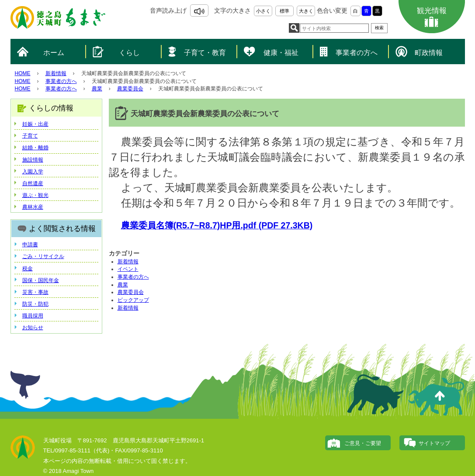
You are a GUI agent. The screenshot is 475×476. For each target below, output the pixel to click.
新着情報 (56, 73)
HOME (23, 73)
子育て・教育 (205, 53)
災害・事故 (35, 292)
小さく (263, 11)
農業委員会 (130, 89)
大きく (306, 11)
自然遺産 (33, 183)
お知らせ (33, 328)
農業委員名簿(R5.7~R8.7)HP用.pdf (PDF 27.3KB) (217, 225)
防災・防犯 (35, 304)
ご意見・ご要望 (363, 443)
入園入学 (33, 172)
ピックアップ (133, 300)
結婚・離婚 (35, 148)
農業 (97, 89)
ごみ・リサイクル (43, 256)
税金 (28, 269)
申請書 (30, 245)
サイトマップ (434, 443)
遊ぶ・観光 (35, 195)
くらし (129, 53)
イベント (128, 269)
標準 (284, 11)
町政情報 (429, 53)
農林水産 (33, 207)
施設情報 (33, 160)
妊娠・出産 (35, 124)
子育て (30, 136)
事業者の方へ (357, 53)
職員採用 (33, 316)
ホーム (54, 53)
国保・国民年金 (41, 280)
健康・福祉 (281, 53)
